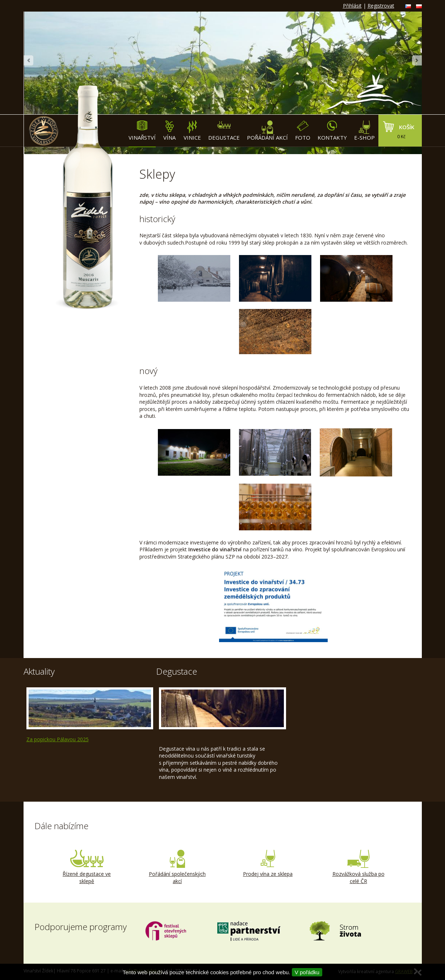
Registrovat (381, 6)
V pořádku (307, 972)
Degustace (224, 131)
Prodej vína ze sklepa (268, 864)
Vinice (192, 131)
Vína (170, 131)
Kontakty (332, 131)
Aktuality (39, 671)
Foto (303, 131)
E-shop (364, 131)
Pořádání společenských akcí (177, 867)
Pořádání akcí (267, 131)
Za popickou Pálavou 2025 (58, 739)
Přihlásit (352, 6)
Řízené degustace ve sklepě (87, 867)
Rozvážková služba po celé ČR (358, 867)
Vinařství (142, 131)
